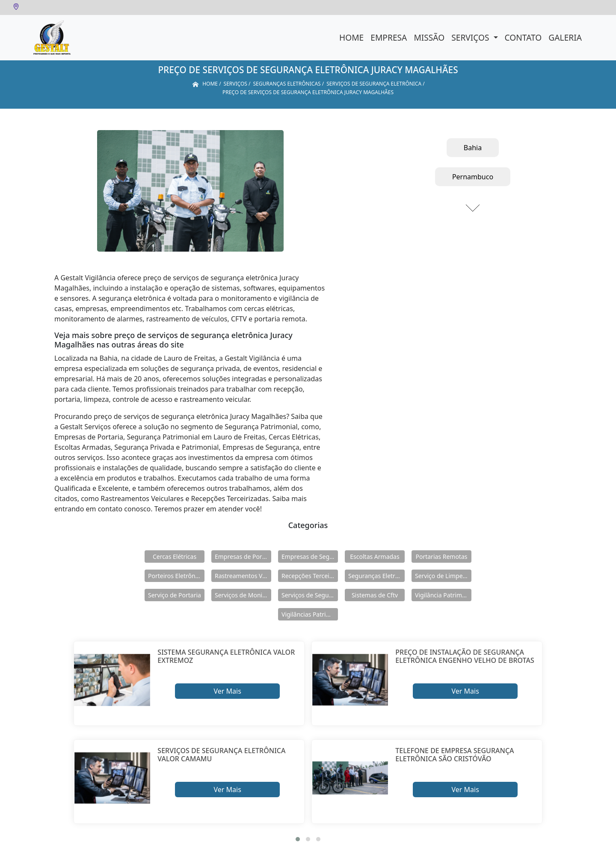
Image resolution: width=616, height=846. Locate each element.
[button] (298, 839)
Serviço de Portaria (175, 595)
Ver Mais (227, 691)
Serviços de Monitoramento (243, 595)
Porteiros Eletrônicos (176, 576)
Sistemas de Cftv (375, 595)
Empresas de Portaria (243, 557)
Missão (429, 37)
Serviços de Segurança (310, 595)
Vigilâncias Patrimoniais (310, 614)
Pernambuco (473, 177)
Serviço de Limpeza (442, 576)
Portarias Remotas (441, 557)
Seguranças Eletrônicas (376, 576)
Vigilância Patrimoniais (443, 595)
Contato (523, 37)
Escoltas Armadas (375, 557)
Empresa (389, 37)
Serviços (471, 37)
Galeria (565, 37)
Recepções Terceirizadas (310, 576)
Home (351, 37)
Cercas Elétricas (175, 557)
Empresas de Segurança (310, 557)
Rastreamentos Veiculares (243, 576)
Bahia (473, 148)
